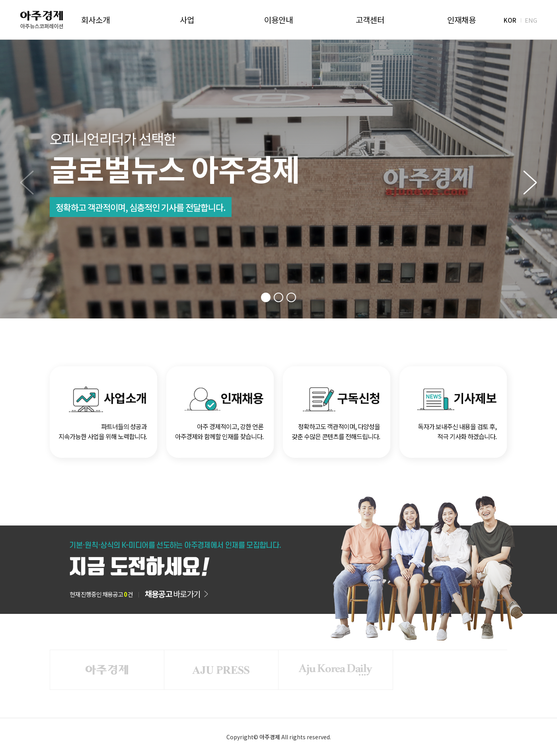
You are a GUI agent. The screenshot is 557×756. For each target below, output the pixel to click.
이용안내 (278, 20)
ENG (531, 20)
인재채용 (462, 20)
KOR (510, 20)
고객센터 (370, 20)
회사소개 (95, 20)
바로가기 (172, 594)
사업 (187, 20)
